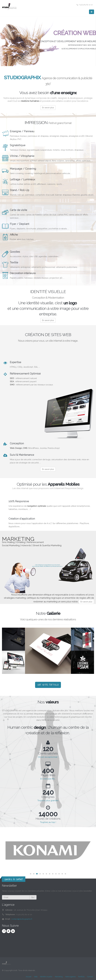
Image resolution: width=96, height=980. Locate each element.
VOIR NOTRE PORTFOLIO (48, 685)
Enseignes (48, 797)
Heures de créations (48, 819)
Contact (90, 977)
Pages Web (48, 775)
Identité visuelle (46, 977)
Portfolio (81, 977)
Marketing (59, 977)
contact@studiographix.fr (22, 919)
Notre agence (70, 977)
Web (36, 977)
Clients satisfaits (48, 753)
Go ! (33, 897)
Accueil (29, 977)
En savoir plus (48, 108)
